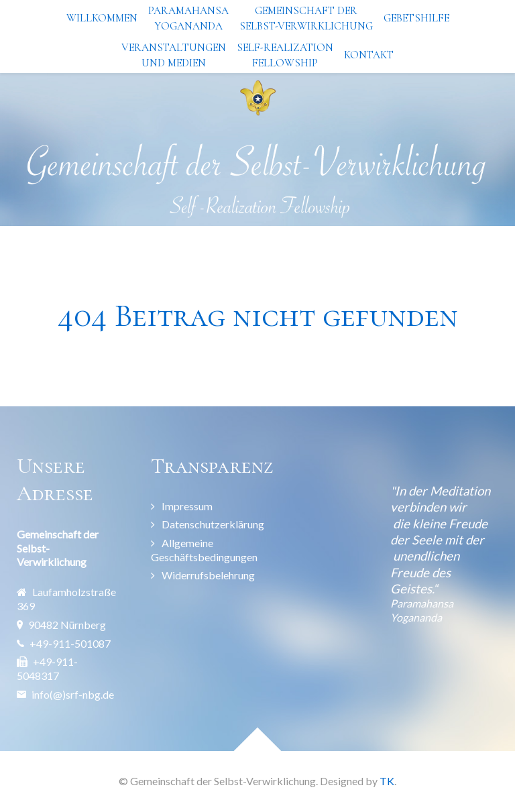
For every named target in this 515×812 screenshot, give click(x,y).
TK (387, 781)
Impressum (187, 506)
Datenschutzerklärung (213, 524)
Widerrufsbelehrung (208, 575)
